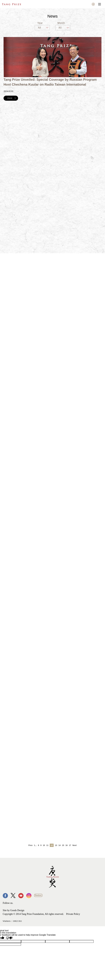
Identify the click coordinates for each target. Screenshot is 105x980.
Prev (30, 845)
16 (67, 845)
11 (47, 845)
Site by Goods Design (14, 910)
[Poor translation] (9, 938)
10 (44, 845)
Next (75, 845)
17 (70, 845)
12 (52, 845)
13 (56, 845)
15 (63, 845)
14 (60, 845)
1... (35, 845)
